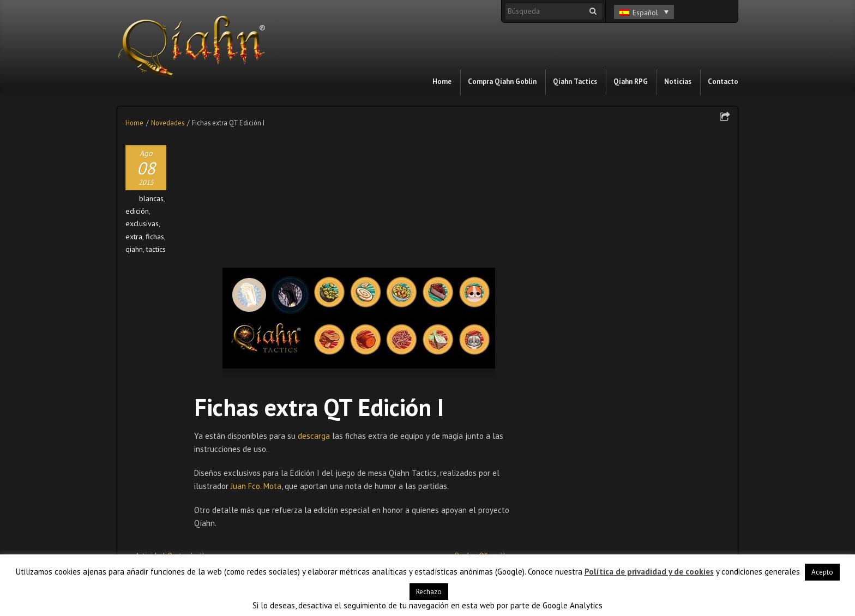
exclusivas (142, 224)
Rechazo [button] (429, 592)
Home (134, 123)
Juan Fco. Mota (256, 361)
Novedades (168, 123)
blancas (151, 198)
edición (137, 211)
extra (134, 237)
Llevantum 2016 (359, 467)
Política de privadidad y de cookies (649, 572)
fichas (155, 237)
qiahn (134, 249)
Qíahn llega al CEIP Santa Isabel (603, 281)
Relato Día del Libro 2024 (593, 262)
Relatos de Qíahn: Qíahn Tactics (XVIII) (470, 470)
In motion (564, 386)
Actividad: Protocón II (170, 431)
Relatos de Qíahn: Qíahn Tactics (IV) (272, 470)
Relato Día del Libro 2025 (593, 244)
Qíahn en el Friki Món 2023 (595, 299)
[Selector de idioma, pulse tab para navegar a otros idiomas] (644, 12)
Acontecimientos (575, 349)
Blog (556, 368)
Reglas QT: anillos (484, 431)
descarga (315, 311)
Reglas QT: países (162, 467)
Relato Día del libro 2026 (592, 225)
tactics (156, 249)
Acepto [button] (822, 572)
